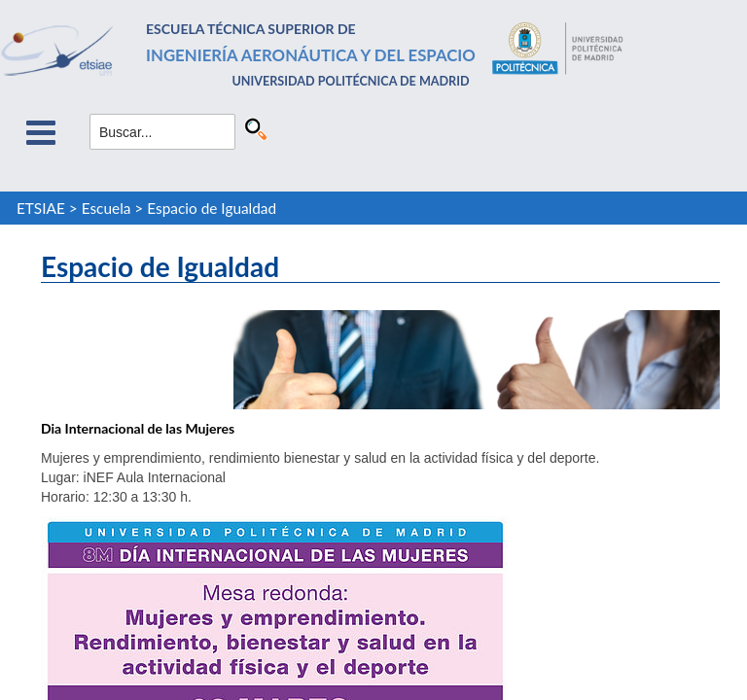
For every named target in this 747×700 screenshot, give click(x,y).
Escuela (107, 208)
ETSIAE (41, 208)
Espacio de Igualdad (212, 208)
